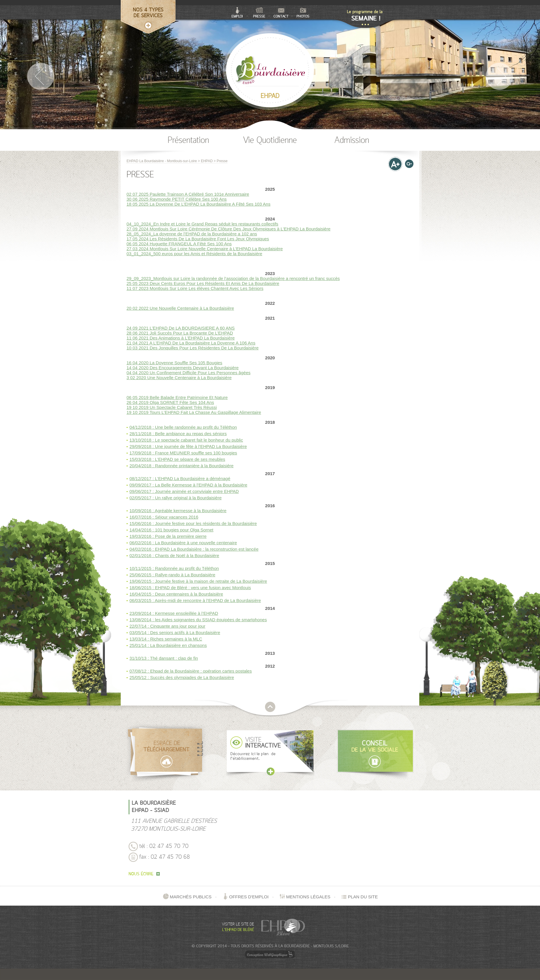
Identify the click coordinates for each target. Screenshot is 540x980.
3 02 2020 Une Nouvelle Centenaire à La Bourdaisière (179, 378)
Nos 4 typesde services (148, 13)
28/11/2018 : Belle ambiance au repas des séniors (178, 434)
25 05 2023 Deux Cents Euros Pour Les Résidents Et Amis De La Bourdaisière (203, 283)
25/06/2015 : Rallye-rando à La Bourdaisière (172, 575)
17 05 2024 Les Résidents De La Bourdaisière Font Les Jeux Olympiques (198, 239)
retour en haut (270, 707)
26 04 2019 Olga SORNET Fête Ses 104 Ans (170, 402)
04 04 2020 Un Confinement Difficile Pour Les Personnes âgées (189, 373)
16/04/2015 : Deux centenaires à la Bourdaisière (176, 594)
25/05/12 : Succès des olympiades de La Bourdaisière (182, 677)
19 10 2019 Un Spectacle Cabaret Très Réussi (172, 407)
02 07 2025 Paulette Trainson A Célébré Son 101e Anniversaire (188, 194)
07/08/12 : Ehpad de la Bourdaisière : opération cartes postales (191, 671)
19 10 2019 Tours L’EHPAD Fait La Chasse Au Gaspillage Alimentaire (194, 412)
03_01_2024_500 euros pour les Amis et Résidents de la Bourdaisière (194, 254)
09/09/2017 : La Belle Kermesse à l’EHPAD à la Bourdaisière (188, 485)
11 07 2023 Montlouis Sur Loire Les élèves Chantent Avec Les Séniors (195, 288)
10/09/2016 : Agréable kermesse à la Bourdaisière (178, 511)
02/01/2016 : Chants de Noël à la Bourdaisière (174, 555)
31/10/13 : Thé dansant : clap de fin (164, 658)
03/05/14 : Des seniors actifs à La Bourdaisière (175, 632)
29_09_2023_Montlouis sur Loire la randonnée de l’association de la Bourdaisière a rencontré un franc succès (233, 278)
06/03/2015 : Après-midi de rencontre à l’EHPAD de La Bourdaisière (195, 600)
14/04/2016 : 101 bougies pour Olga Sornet (171, 530)
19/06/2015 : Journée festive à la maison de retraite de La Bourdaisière (198, 581)
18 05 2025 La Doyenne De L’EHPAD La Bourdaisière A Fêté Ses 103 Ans (198, 204)
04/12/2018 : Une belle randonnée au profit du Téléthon (183, 427)
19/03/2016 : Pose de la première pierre (168, 536)
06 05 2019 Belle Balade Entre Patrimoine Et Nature (177, 397)
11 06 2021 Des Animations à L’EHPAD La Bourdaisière (181, 338)
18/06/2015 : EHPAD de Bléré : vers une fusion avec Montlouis (190, 588)
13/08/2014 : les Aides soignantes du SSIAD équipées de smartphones (198, 620)
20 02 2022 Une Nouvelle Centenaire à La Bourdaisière (180, 308)
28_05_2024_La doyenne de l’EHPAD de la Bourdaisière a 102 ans (192, 234)
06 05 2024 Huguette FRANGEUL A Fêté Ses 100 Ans (179, 244)
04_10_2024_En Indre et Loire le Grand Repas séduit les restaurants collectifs (202, 224)
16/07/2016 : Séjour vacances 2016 (164, 517)
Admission (352, 141)
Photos (303, 13)
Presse (259, 13)
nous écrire (144, 874)
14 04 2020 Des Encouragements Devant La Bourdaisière (183, 368)
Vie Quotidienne (270, 141)
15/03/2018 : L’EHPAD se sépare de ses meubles (177, 459)
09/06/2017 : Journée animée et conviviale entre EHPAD (184, 491)
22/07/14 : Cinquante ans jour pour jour (167, 626)
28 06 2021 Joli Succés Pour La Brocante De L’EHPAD (180, 333)
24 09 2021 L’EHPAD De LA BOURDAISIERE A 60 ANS (181, 328)
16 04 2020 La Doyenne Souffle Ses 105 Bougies (174, 363)
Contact (281, 13)
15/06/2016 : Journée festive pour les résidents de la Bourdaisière (193, 523)
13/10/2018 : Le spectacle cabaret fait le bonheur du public (186, 440)
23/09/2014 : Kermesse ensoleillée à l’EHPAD (174, 613)
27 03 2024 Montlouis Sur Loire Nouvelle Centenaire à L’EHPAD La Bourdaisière (205, 249)
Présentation (188, 141)
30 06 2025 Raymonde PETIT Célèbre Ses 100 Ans (177, 199)
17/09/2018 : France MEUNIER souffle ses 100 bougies (183, 453)
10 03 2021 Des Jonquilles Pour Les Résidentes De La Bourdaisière (193, 348)
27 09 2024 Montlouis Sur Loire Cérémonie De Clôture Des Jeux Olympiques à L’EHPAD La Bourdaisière (228, 229)
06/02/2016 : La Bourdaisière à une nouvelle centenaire (183, 543)
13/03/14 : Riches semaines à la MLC (166, 639)
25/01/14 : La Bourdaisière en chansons (168, 645)
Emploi (237, 13)
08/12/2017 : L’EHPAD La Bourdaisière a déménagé (180, 478)
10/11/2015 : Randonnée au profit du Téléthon (174, 568)
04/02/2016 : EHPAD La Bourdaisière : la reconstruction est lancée (194, 549)
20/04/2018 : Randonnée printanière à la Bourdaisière (182, 466)
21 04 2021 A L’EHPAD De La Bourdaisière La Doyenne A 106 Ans (191, 343)
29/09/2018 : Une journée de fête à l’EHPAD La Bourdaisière (188, 446)
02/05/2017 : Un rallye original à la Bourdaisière (176, 498)
